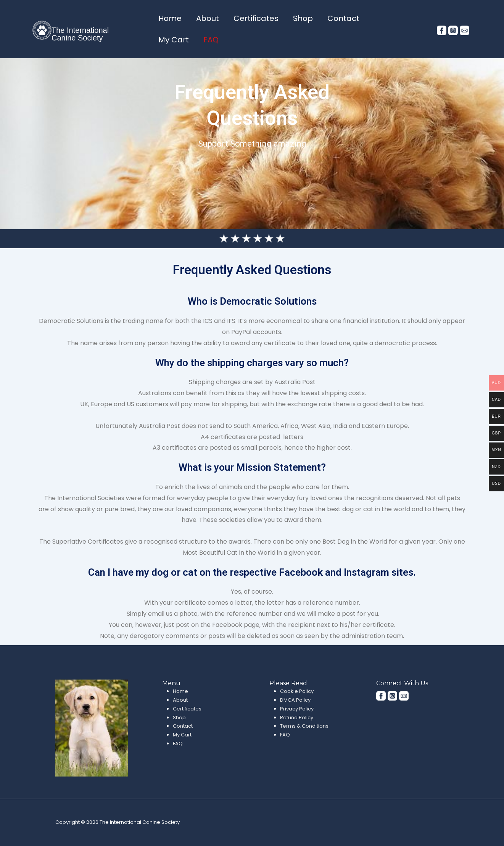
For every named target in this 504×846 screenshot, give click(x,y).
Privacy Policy (297, 709)
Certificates (256, 18)
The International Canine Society (80, 34)
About (208, 18)
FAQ (211, 40)
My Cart (174, 40)
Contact (343, 18)
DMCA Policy (295, 700)
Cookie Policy (297, 691)
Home (170, 18)
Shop (303, 18)
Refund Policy (297, 718)
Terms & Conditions (304, 726)
